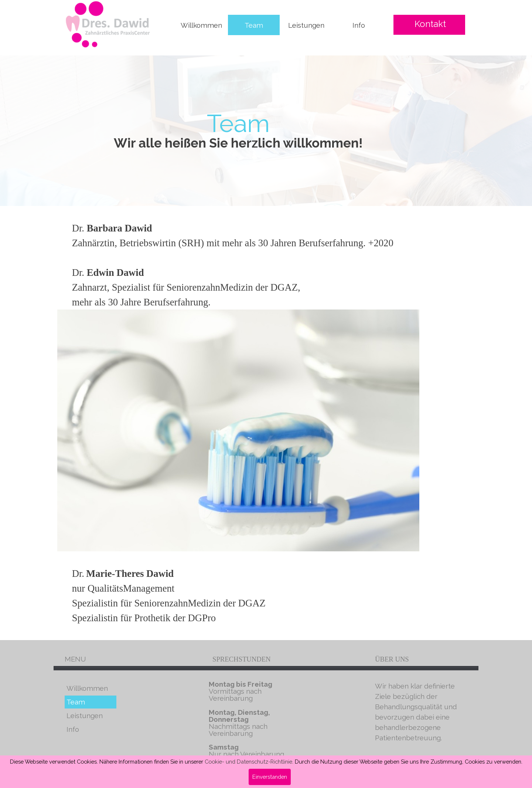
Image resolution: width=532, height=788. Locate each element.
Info (359, 25)
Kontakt (430, 24)
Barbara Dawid (120, 228)
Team (254, 25)
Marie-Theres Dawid (130, 574)
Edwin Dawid (115, 273)
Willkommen (201, 25)
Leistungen (306, 25)
